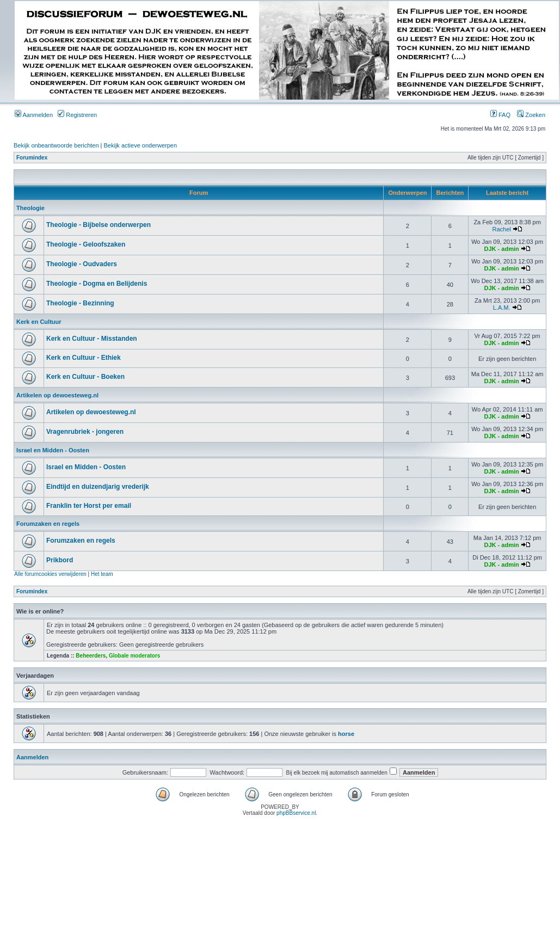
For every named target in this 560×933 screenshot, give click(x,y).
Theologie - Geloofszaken (86, 244)
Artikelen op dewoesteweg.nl (57, 395)
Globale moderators (134, 656)
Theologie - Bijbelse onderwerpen (99, 225)
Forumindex (32, 158)
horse (346, 734)
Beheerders (91, 656)
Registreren (77, 115)
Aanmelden (34, 115)
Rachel (501, 229)
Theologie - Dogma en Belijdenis (97, 284)
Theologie (30, 208)
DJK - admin (502, 249)
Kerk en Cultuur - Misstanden (92, 339)
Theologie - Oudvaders (82, 264)
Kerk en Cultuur (39, 322)
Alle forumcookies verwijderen (50, 574)
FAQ (500, 115)
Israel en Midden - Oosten (53, 450)
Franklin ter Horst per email (89, 506)
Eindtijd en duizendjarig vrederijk (98, 487)
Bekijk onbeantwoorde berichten (56, 145)
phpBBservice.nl (296, 813)
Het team (102, 574)
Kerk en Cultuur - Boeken (85, 377)
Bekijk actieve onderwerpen (141, 145)
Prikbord (60, 560)
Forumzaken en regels (48, 524)
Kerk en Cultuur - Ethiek (84, 358)
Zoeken (531, 115)
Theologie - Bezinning (80, 303)
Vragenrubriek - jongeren (85, 432)
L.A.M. (502, 308)
